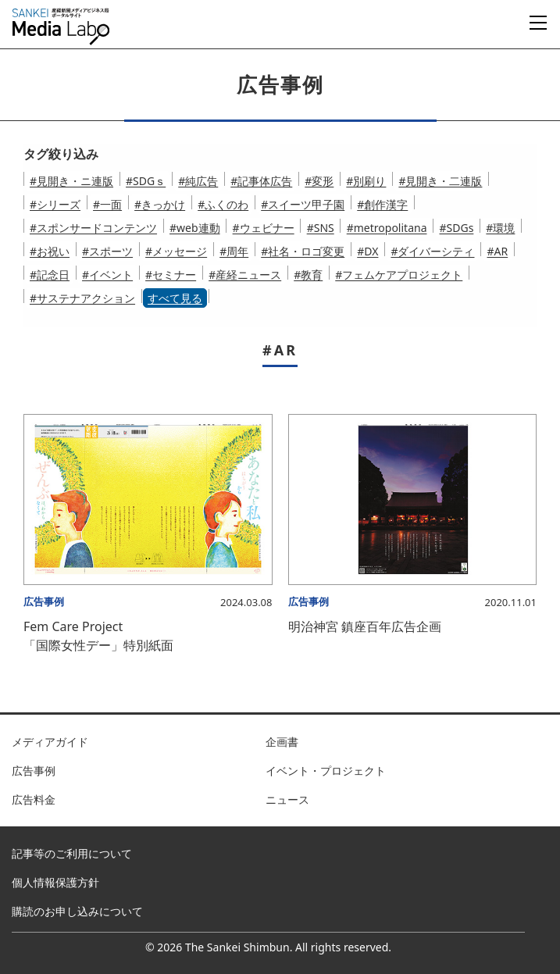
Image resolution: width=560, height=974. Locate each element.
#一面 (107, 204)
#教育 (308, 275)
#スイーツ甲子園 (303, 204)
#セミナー (171, 275)
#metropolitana (387, 228)
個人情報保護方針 (55, 882)
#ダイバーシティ (432, 251)
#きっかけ (160, 204)
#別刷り (366, 181)
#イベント (107, 275)
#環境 (500, 228)
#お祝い (50, 251)
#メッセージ (176, 251)
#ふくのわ (223, 204)
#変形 (319, 181)
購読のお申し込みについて (77, 911)
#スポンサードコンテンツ (93, 228)
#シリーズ (55, 204)
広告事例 (34, 771)
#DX (367, 251)
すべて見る (175, 298)
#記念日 (50, 275)
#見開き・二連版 (440, 181)
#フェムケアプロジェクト (399, 275)
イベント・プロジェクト (326, 771)
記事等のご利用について (72, 853)
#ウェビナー (264, 228)
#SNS (321, 228)
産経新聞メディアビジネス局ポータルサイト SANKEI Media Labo (61, 27)
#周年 (234, 251)
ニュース (287, 799)
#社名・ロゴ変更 (303, 251)
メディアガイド (50, 742)
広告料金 (34, 799)
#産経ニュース (245, 275)
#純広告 (198, 181)
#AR (497, 251)
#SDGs (457, 228)
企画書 (282, 742)
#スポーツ (107, 251)
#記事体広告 (261, 181)
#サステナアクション (82, 298)
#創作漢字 (382, 204)
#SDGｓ (146, 181)
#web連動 (195, 228)
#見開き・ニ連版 (71, 181)
